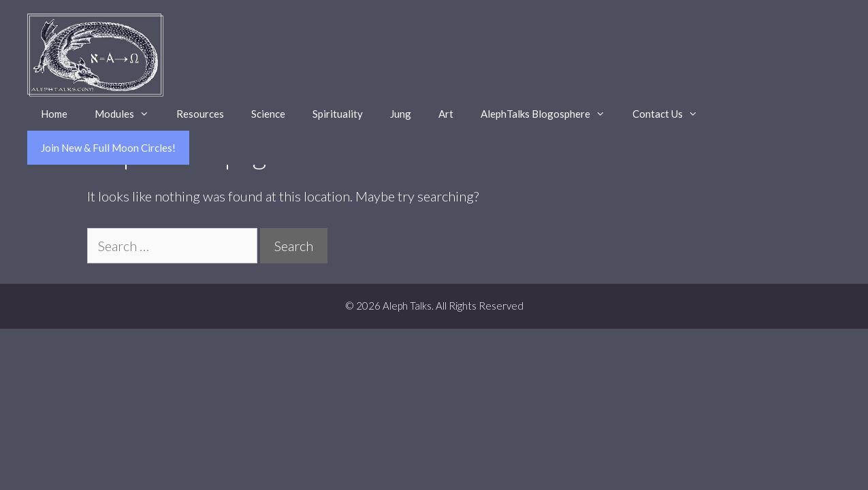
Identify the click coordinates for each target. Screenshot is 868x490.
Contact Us (672, 114)
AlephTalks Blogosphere (550, 114)
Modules (129, 114)
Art (446, 114)
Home (54, 114)
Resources (200, 114)
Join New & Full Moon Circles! (108, 148)
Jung (401, 114)
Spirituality (338, 114)
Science (268, 114)
